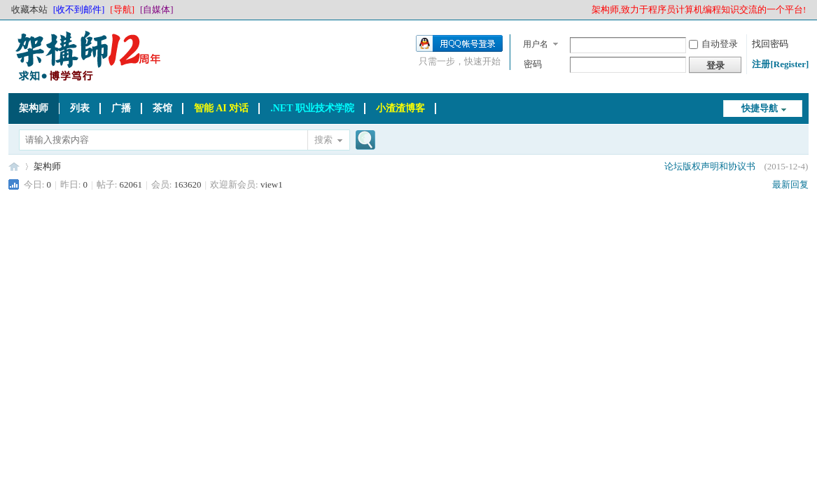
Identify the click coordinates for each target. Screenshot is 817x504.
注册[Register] (780, 64)
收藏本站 (29, 9)
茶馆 (162, 108)
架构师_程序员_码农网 (14, 166)
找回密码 (770, 44)
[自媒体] (157, 9)
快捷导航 (760, 108)
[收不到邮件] (79, 9)
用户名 (536, 44)
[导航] (122, 9)
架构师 (34, 108)
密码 (533, 64)
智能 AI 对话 (222, 108)
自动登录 (713, 44)
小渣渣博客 (400, 108)
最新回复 (790, 184)
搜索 (323, 140)
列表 (80, 108)
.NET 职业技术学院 (312, 108)
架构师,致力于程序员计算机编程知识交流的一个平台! (699, 9)
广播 (121, 108)
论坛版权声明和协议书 (710, 166)
